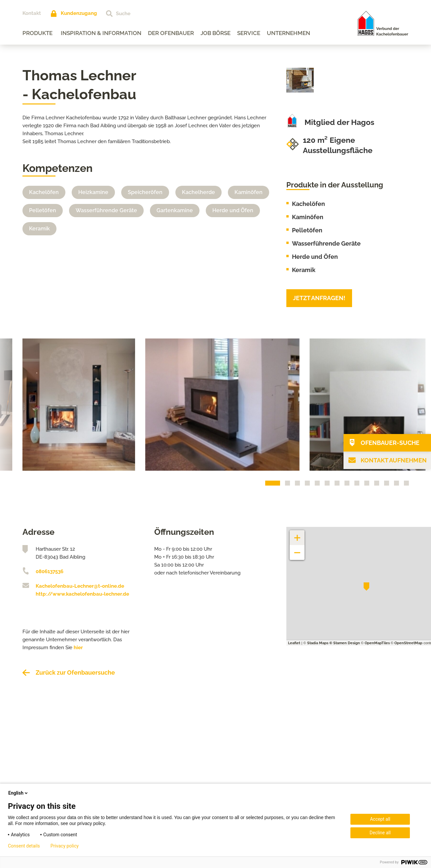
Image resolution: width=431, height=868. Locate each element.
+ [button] (297, 534)
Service (249, 33)
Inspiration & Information (101, 33)
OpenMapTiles (377, 643)
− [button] (297, 549)
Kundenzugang (79, 13)
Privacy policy (65, 846)
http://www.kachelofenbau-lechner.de (82, 594)
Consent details (24, 846)
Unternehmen (288, 33)
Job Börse (215, 33)
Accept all (380, 819)
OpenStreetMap (408, 643)
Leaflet (294, 643)
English (18, 793)
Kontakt (32, 13)
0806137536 (50, 572)
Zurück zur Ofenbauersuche (75, 672)
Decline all (380, 833)
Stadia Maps (318, 643)
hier (78, 648)
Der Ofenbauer (171, 33)
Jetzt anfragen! (319, 298)
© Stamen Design (345, 643)
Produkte (37, 33)
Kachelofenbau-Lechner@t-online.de (80, 586)
